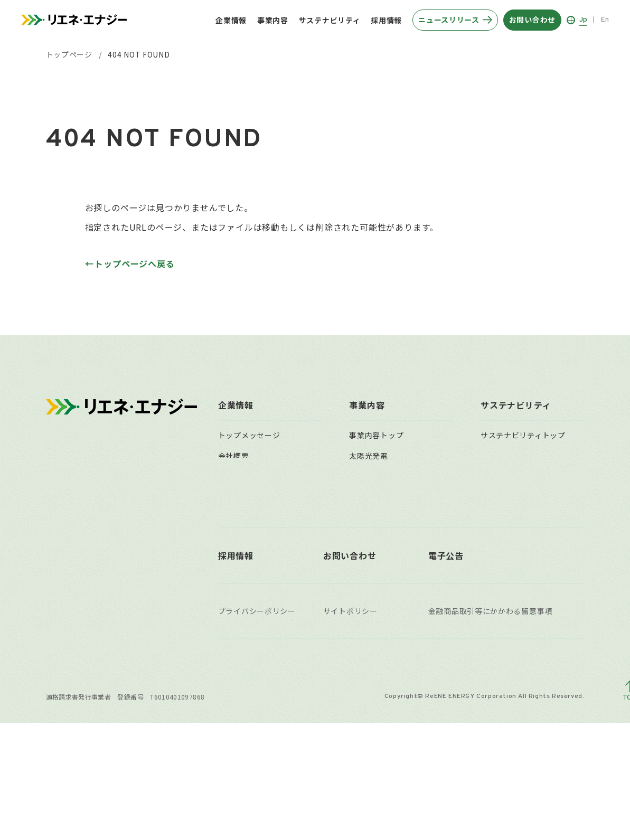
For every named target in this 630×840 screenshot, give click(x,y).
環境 (488, 476)
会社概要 (234, 456)
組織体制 (234, 536)
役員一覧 (234, 516)
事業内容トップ (376, 435)
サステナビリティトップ (523, 435)
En (605, 20)
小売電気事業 (372, 557)
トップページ (69, 54)
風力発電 (365, 476)
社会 (488, 496)
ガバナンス (500, 516)
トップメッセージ (249, 435)
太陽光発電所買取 (380, 577)
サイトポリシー (350, 729)
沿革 (226, 496)
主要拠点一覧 (241, 557)
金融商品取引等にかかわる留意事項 (490, 729)
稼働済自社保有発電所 (388, 618)
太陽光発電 (369, 456)
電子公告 (446, 673)
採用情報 (386, 20)
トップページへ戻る (134, 263)
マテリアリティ (507, 456)
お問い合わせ (350, 673)
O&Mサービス (373, 516)
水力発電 (365, 496)
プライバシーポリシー (257, 729)
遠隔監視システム (380, 536)
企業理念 (234, 476)
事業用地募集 (372, 597)
